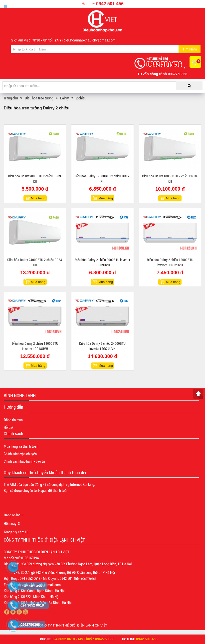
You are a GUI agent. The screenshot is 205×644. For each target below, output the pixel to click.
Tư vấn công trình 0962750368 (162, 74)
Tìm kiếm (190, 49)
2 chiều (81, 98)
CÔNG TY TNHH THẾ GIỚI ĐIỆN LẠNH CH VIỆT (72, 625)
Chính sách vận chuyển (20, 454)
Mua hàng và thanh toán (21, 446)
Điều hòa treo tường (39, 98)
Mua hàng (38, 198)
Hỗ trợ (8, 427)
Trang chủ (11, 98)
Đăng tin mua (13, 420)
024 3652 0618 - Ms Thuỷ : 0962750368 (83, 639)
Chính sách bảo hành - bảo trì (24, 461)
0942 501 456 (110, 4)
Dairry (65, 98)
